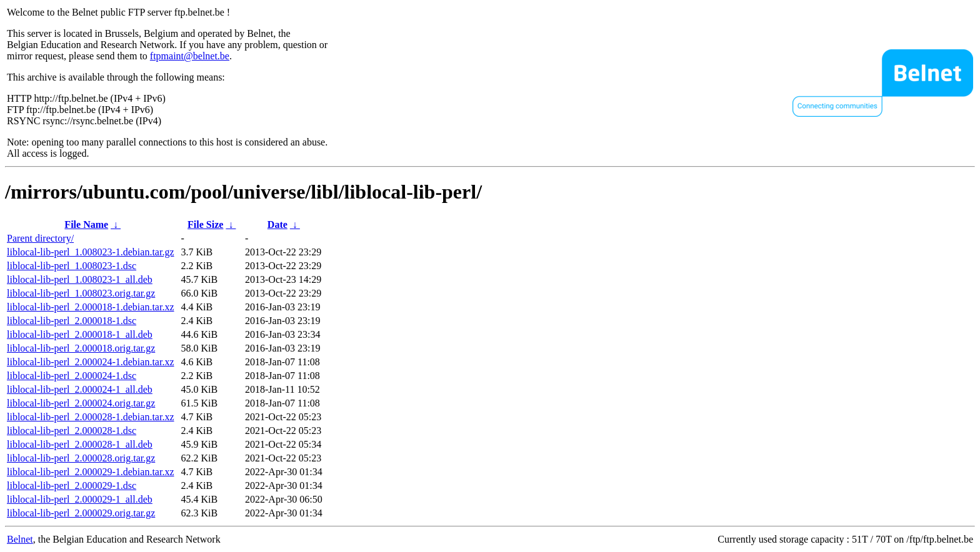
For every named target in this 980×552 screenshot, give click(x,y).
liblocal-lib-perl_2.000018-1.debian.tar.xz (90, 307)
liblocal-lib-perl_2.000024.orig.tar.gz (81, 403)
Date (277, 224)
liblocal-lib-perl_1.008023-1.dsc (72, 266)
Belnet (20, 539)
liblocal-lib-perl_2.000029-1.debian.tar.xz (90, 472)
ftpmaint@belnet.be (190, 56)
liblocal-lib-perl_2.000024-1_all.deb (80, 389)
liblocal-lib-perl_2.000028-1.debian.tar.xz (90, 417)
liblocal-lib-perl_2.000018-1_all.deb (80, 334)
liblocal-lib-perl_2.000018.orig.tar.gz (81, 348)
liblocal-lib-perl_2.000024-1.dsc (72, 376)
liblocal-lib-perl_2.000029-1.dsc (72, 485)
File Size (205, 224)
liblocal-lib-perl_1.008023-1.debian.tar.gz (90, 252)
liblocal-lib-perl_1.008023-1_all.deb (80, 279)
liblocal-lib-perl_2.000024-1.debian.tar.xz (90, 362)
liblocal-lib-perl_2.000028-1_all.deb (80, 444)
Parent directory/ (40, 238)
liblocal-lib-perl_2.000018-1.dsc (72, 321)
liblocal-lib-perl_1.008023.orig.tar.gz (81, 293)
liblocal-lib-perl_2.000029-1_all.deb (80, 499)
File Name (86, 224)
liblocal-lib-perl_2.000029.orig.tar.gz (81, 513)
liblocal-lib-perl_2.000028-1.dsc (72, 431)
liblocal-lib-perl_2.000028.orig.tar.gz (81, 458)
